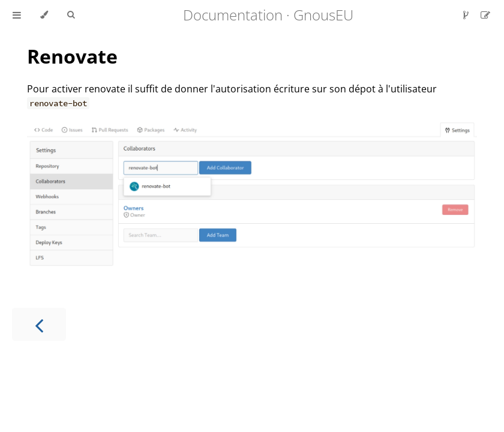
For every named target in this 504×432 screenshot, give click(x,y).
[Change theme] (44, 15)
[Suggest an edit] (485, 15)
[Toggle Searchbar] (71, 15)
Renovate (72, 56)
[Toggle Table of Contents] (17, 15)
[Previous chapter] (39, 324)
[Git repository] (467, 15)
